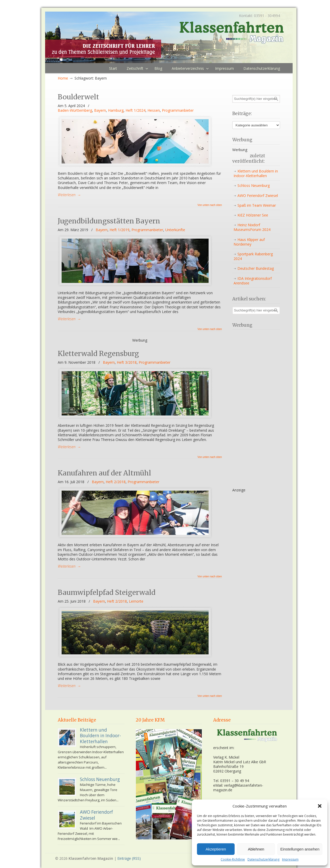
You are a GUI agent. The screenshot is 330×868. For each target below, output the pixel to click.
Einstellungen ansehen (300, 849)
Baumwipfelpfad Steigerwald (107, 592)
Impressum (290, 860)
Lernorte (136, 601)
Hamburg (116, 110)
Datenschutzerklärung (263, 860)
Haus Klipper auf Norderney (249, 242)
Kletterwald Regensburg (98, 354)
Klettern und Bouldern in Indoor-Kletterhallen (256, 173)
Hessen (154, 110)
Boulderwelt (78, 97)
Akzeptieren (216, 849)
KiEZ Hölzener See (253, 215)
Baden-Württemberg (75, 110)
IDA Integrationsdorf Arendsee (253, 281)
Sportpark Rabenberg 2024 (253, 256)
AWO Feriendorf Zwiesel (258, 196)
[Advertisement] (253, 410)
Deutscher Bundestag (256, 268)
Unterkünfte (175, 230)
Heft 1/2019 (119, 230)
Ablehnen (256, 849)
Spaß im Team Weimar (257, 205)
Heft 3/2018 (127, 362)
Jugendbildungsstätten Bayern (109, 221)
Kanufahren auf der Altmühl (104, 473)
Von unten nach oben (210, 205)
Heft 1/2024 (135, 110)
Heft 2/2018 (116, 482)
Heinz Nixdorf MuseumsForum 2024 (252, 227)
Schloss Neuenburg (254, 185)
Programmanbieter (178, 110)
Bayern (100, 110)
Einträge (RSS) (129, 858)
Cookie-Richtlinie (233, 860)
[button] (320, 806)
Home (63, 78)
